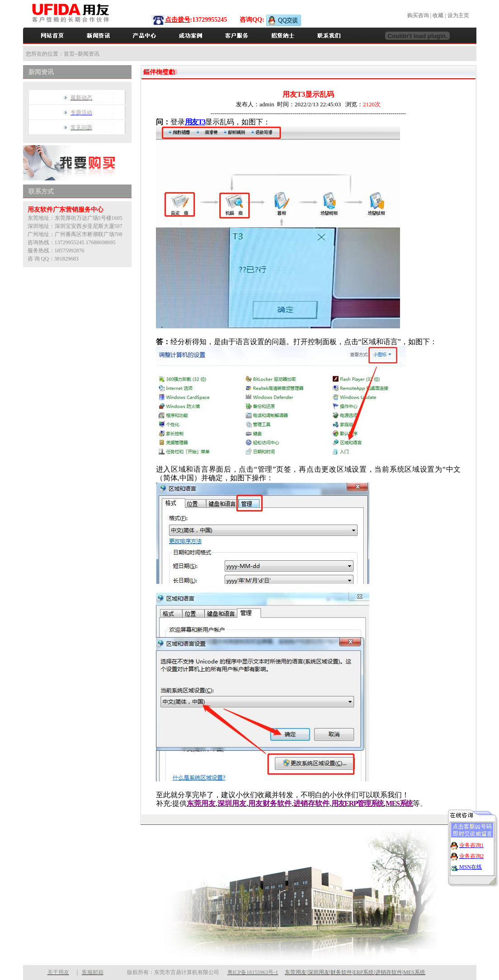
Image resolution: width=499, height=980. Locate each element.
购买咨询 (418, 15)
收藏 (438, 15)
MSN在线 (470, 862)
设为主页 (458, 15)
